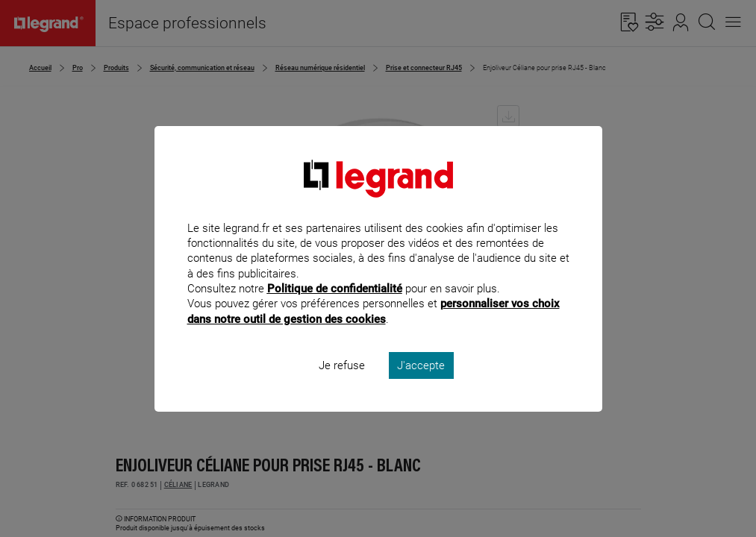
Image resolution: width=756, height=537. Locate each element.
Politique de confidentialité (335, 309)
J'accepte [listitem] (421, 385)
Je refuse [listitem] (342, 385)
